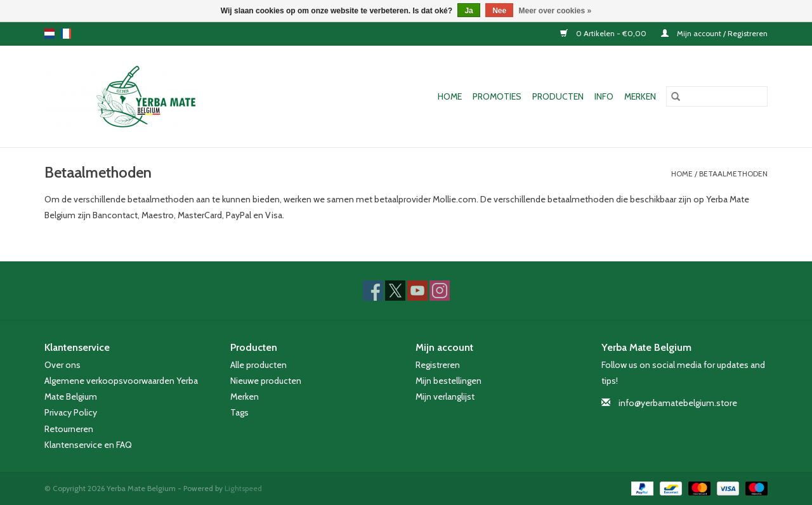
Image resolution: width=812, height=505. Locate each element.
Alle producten (259, 365)
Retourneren (69, 429)
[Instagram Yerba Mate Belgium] (440, 291)
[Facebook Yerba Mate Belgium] (373, 291)
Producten (558, 96)
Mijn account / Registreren (714, 33)
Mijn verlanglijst (445, 397)
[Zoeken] (717, 96)
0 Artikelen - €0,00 (604, 33)
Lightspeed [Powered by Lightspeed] (243, 488)
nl (49, 34)
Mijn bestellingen (449, 381)
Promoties (497, 96)
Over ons (62, 365)
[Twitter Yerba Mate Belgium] (395, 291)
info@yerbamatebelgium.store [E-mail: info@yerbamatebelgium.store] (678, 403)
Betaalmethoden (733, 174)
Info (604, 96)
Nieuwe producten (266, 381)
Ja (468, 11)
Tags (239, 412)
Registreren (438, 365)
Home (450, 96)
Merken (640, 96)
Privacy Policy (71, 412)
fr (66, 34)
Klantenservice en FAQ (88, 445)
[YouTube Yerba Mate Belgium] (417, 291)
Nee (499, 11)
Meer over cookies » (555, 11)
